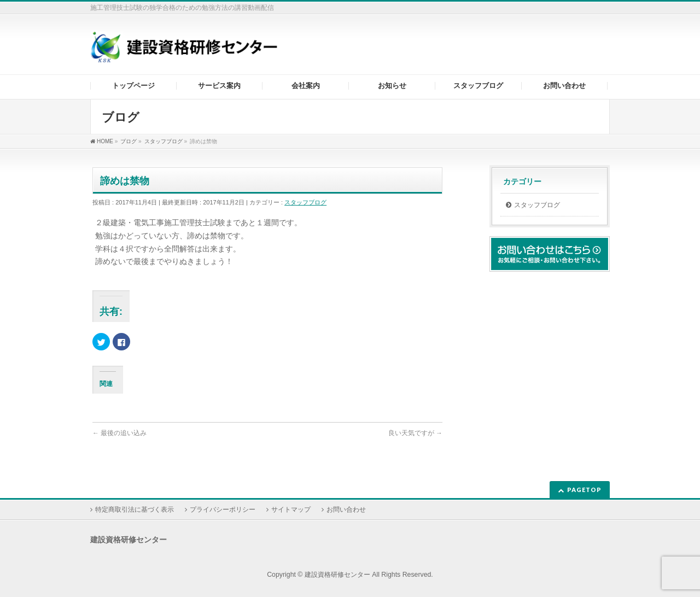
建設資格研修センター (337, 575)
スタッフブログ (305, 202)
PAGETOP (584, 490)
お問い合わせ (346, 510)
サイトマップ (291, 510)
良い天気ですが (415, 433)
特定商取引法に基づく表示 (135, 510)
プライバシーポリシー (223, 510)
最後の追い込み (119, 433)
